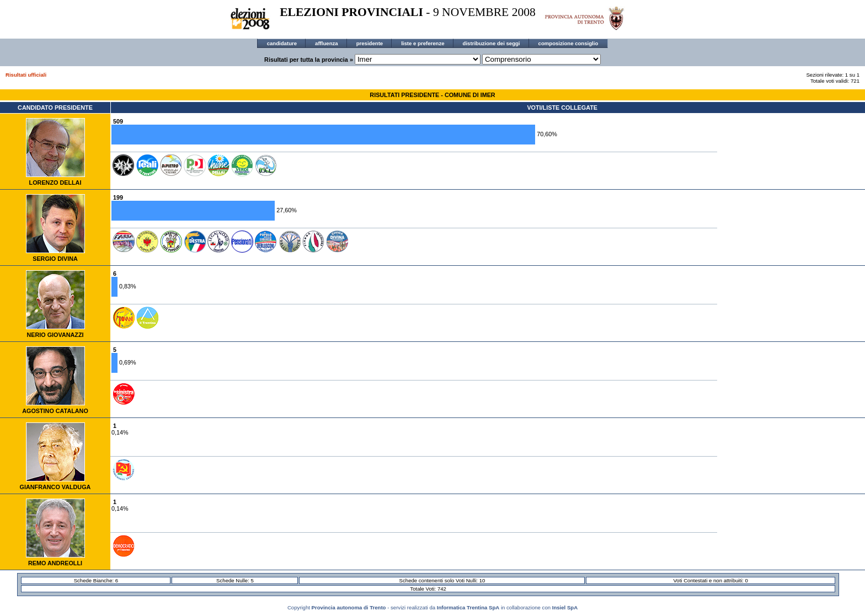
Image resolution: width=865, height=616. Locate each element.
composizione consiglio (568, 43)
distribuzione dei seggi (492, 43)
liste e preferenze (423, 43)
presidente (370, 43)
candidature (282, 43)
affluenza (327, 43)
